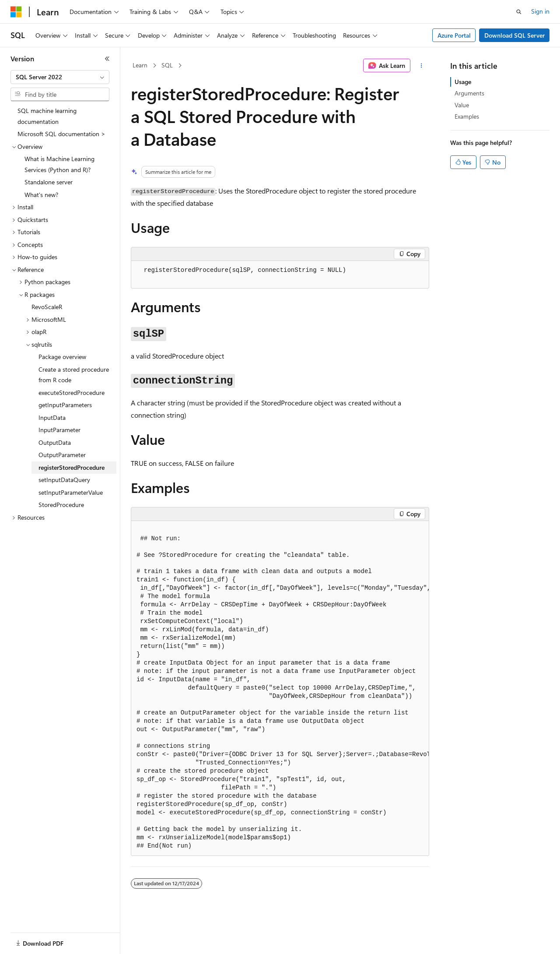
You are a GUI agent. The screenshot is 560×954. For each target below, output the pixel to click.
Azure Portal (454, 35)
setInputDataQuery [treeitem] (64, 480)
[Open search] (519, 12)
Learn (140, 65)
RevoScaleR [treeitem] (47, 307)
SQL (167, 65)
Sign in (540, 11)
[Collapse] (107, 59)
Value (462, 105)
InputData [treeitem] (52, 417)
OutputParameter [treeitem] (62, 455)
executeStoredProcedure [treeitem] (72, 393)
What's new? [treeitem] (41, 195)
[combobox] (60, 77)
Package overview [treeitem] (62, 357)
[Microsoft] (16, 12)
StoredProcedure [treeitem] (61, 505)
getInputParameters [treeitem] (65, 405)
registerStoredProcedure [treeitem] (72, 467)
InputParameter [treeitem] (59, 430)
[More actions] (422, 66)
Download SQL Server (514, 35)
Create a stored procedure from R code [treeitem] (74, 375)
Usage (463, 82)
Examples (467, 116)
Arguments (469, 93)
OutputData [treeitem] (55, 442)
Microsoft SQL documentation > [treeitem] (61, 134)
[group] (280, 688)
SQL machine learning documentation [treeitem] (47, 116)
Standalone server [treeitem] (49, 182)
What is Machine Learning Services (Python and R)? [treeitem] (59, 164)
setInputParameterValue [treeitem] (71, 492)
